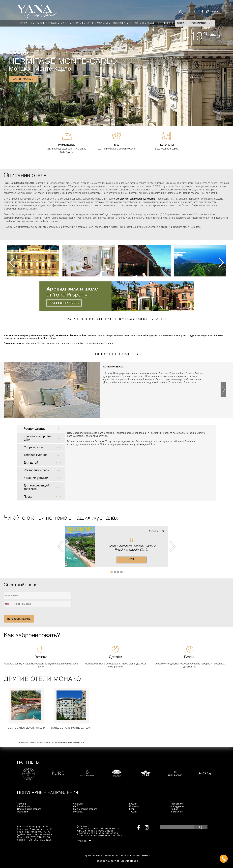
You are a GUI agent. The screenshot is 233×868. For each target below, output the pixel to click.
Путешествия (46, 23)
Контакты (166, 23)
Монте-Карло (53, 69)
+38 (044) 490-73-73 (38, 832)
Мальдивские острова (85, 809)
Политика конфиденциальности (98, 829)
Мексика (78, 812)
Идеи (65, 23)
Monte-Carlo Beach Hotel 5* (26, 728)
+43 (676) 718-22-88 (37, 837)
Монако (19, 69)
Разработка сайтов (107, 861)
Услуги (102, 23)
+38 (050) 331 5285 (40, 840)
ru (214, 12)
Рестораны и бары (37, 470)
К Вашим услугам (36, 478)
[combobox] (9, 604)
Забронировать (23, 79)
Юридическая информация (95, 831)
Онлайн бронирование (195, 23)
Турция (133, 812)
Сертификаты (83, 23)
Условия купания (36, 455)
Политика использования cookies (99, 836)
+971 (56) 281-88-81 (40, 835)
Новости (119, 23)
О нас (134, 23)
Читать (131, 560)
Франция (78, 804)
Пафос (174, 809)
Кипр (132, 809)
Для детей (31, 463)
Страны (26, 23)
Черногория (177, 804)
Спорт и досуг (33, 447)
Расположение (35, 429)
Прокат (29, 497)
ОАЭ (76, 806)
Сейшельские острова (29, 809)
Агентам (82, 826)
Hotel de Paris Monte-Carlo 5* (72, 728)
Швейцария (23, 806)
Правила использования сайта (97, 833)
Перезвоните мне (19, 619)
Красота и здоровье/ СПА (38, 438)
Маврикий (23, 812)
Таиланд (22, 804)
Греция (133, 804)
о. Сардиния (177, 806)
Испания (134, 806)
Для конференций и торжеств (38, 487)
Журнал (148, 23)
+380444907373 (117, 859)
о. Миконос (177, 812)
